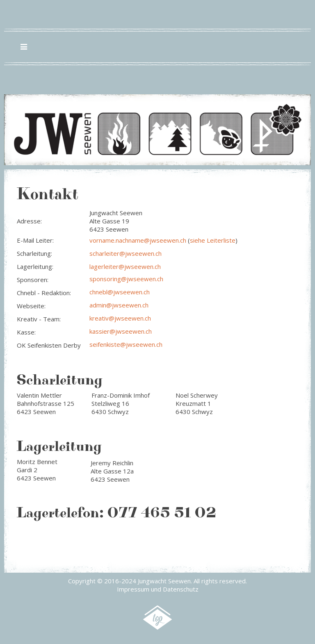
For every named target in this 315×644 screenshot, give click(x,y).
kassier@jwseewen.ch (121, 331)
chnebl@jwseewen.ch (120, 292)
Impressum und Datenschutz (158, 589)
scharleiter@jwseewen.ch (126, 253)
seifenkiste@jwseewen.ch (126, 344)
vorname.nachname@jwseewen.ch (138, 240)
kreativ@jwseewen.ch (120, 318)
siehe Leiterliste (213, 240)
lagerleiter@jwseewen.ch (125, 266)
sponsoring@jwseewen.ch (126, 279)
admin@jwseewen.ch (119, 305)
